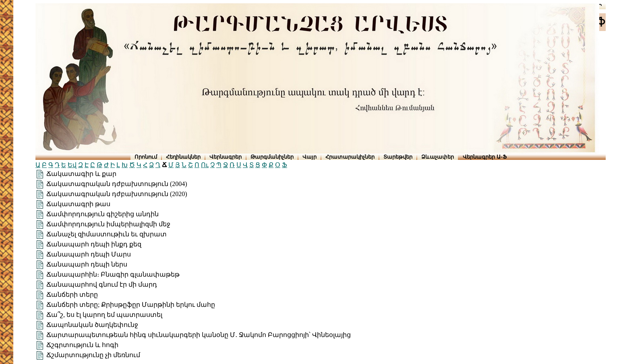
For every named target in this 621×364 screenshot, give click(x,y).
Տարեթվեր (398, 157)
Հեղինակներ (183, 157)
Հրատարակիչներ (350, 157)
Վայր (309, 157)
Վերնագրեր (226, 157)
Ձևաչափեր (438, 157)
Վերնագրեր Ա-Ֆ (484, 157)
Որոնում (146, 157)
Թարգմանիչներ (272, 157)
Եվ (72, 165)
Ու (205, 165)
